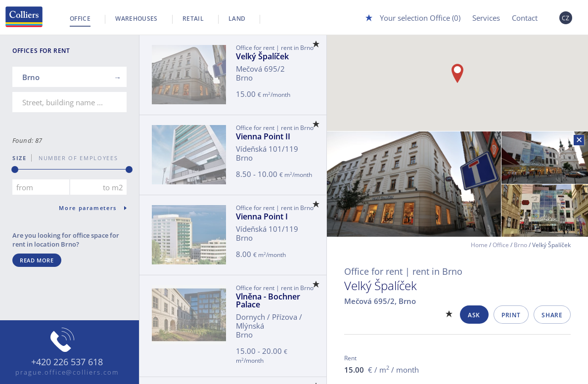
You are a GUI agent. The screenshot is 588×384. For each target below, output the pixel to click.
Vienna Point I (262, 216)
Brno (520, 245)
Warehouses (136, 19)
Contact (525, 18)
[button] (457, 73)
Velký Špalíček (262, 56)
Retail (193, 19)
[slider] (15, 170)
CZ (566, 18)
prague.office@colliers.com (67, 372)
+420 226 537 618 (67, 362)
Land (237, 19)
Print (511, 315)
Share (552, 315)
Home (479, 245)
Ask (474, 315)
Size (20, 158)
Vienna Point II (263, 136)
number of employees (75, 158)
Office (80, 19)
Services (486, 18)
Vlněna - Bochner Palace (268, 300)
